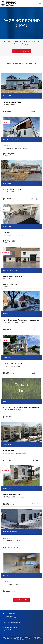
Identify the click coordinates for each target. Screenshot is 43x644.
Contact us (25, 51)
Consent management (23, 640)
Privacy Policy (32, 639)
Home (15, 51)
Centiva (24, 642)
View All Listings (21, 600)
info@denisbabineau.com (13, 623)
